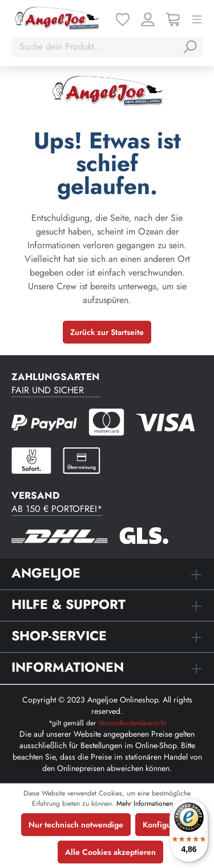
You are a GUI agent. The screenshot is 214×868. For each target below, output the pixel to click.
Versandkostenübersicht (132, 723)
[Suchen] (189, 47)
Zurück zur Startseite (107, 332)
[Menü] (197, 18)
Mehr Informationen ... (149, 804)
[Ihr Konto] (148, 18)
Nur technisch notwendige (76, 825)
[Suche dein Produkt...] (96, 47)
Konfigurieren (168, 825)
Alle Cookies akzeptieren (110, 852)
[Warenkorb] (173, 18)
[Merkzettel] (123, 18)
